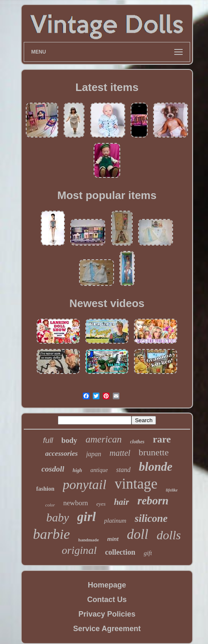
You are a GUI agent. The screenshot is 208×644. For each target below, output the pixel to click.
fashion (45, 489)
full (48, 440)
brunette (154, 452)
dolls (168, 535)
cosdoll (53, 469)
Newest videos (107, 303)
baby (57, 517)
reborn (153, 501)
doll (137, 534)
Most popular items (107, 195)
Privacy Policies (107, 614)
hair (121, 502)
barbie (51, 534)
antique (99, 470)
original (79, 550)
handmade (89, 540)
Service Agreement (107, 629)
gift (148, 553)
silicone (151, 518)
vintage (136, 484)
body (69, 440)
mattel (120, 453)
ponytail (85, 484)
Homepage (107, 585)
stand (123, 470)
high (77, 470)
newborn (76, 503)
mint (113, 539)
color (50, 505)
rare (162, 439)
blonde (156, 467)
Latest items (107, 87)
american (104, 439)
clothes (137, 442)
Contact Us (107, 600)
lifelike (172, 490)
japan (94, 454)
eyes (101, 504)
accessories (62, 454)
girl (87, 517)
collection (120, 552)
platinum (115, 521)
